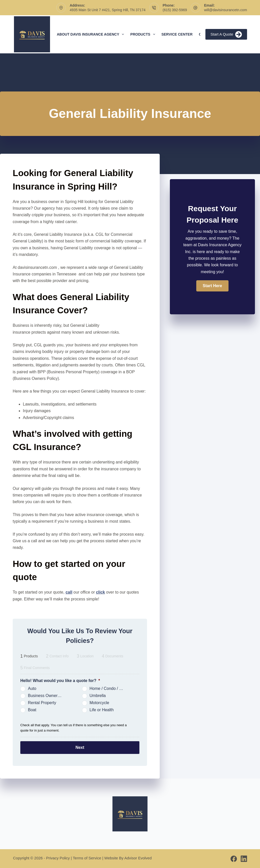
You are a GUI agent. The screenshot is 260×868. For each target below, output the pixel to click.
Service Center (177, 34)
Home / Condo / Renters (109, 688)
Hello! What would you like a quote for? (60, 681)
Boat (32, 710)
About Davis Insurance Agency (92, 34)
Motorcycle (99, 703)
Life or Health (102, 710)
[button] (212, 286)
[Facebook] (234, 858)
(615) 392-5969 (175, 10)
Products (144, 34)
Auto (32, 688)
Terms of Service (87, 858)
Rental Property (42, 703)
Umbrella (98, 696)
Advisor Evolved (138, 858)
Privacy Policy (58, 858)
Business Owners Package (47, 696)
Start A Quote (226, 34)
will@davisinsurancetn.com (226, 10)
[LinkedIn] (244, 858)
